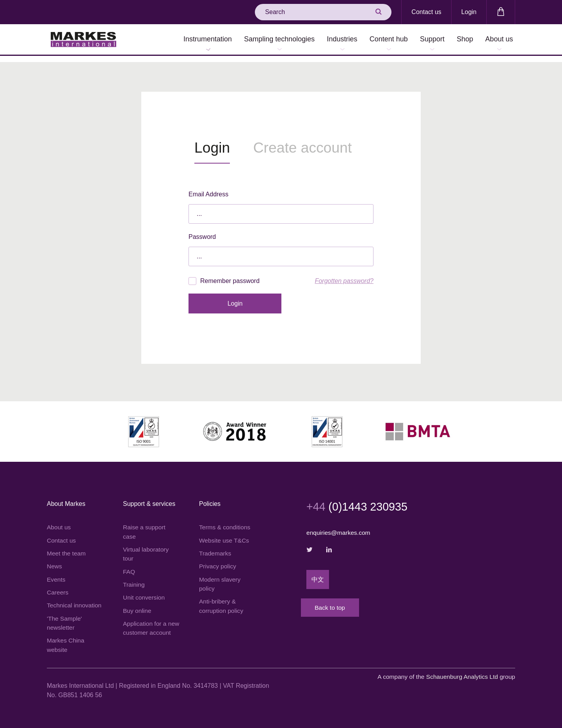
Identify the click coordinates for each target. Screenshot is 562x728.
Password (202, 231)
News (55, 561)
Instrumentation (185, 40)
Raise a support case (145, 526)
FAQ (129, 566)
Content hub (377, 40)
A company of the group (444, 673)
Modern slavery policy (220, 579)
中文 (318, 574)
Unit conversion (144, 593)
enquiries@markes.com (339, 527)
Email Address (208, 188)
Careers (58, 587)
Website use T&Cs (225, 534)
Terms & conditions (225, 521)
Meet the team (67, 547)
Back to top (338, 606)
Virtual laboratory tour (147, 548)
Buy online (138, 606)
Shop (460, 40)
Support (424, 40)
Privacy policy (218, 561)
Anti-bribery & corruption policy (222, 601)
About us (497, 40)
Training (134, 579)
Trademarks (216, 547)
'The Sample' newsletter (65, 619)
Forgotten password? (344, 275)
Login (469, 12)
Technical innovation (75, 601)
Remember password (224, 275)
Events (56, 574)
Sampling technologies (261, 40)
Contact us (426, 12)
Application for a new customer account (145, 629)
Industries (327, 40)
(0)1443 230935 (359, 500)
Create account (312, 142)
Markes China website (66, 641)
